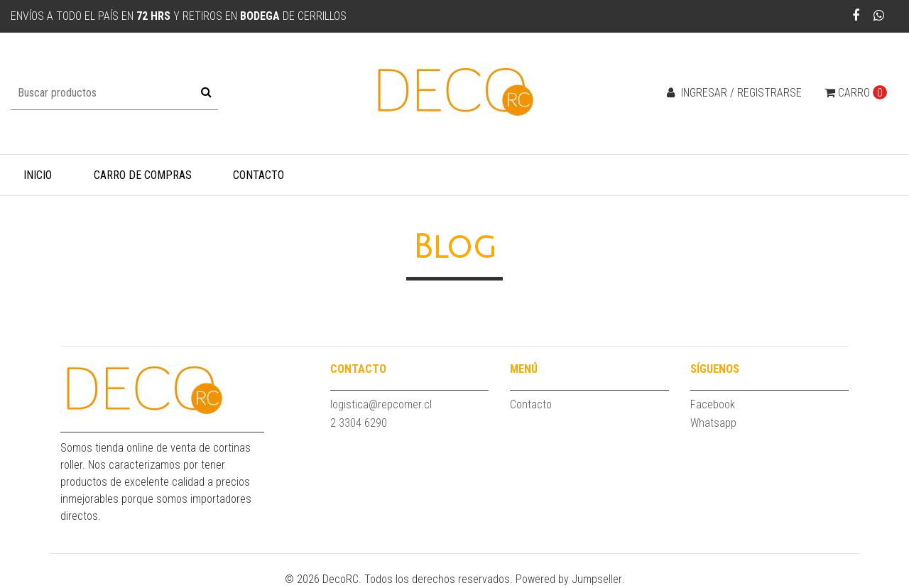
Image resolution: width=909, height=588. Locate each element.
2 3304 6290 (359, 423)
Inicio (38, 175)
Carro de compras (143, 175)
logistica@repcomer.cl (381, 404)
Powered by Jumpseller (569, 579)
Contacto (258, 175)
